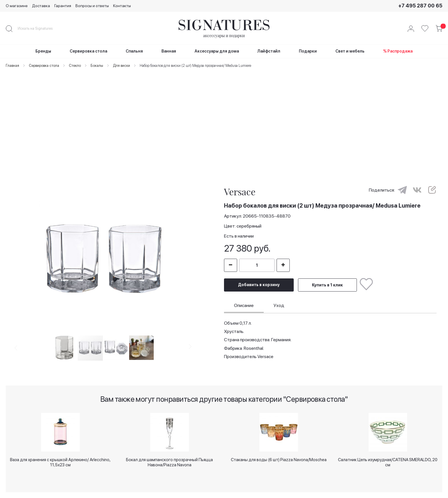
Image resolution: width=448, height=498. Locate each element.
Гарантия (63, 6)
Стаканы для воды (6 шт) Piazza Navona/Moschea (279, 460)
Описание (244, 305)
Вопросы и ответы (92, 6)
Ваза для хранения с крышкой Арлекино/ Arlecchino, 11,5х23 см (60, 462)
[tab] (244, 306)
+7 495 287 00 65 (420, 6)
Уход (279, 305)
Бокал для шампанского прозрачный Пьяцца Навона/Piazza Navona (169, 462)
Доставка (41, 6)
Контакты (122, 6)
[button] (23, 258)
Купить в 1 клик (327, 285)
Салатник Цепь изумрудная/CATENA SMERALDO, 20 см (388, 462)
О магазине (17, 6)
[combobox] (40, 29)
